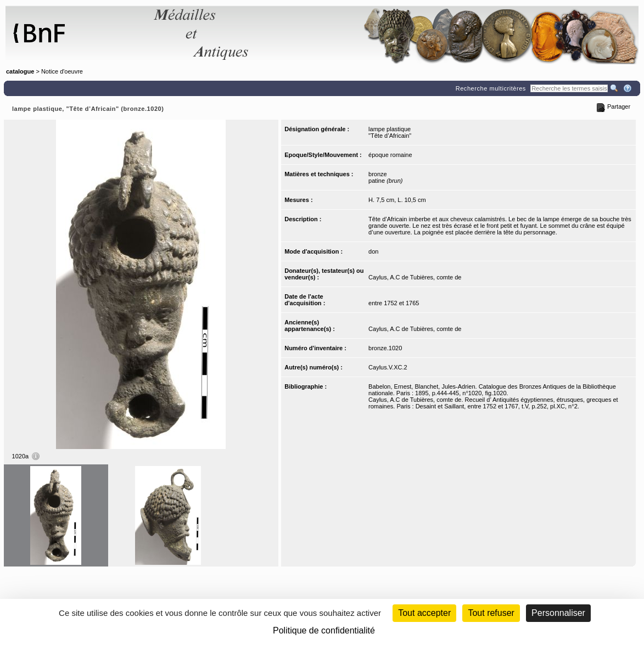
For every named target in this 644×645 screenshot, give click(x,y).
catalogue (20, 71)
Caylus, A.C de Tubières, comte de (415, 277)
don (373, 251)
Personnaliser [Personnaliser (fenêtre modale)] (558, 613)
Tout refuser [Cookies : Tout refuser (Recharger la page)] (491, 613)
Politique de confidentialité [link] (324, 630)
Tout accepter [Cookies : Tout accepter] (424, 613)
